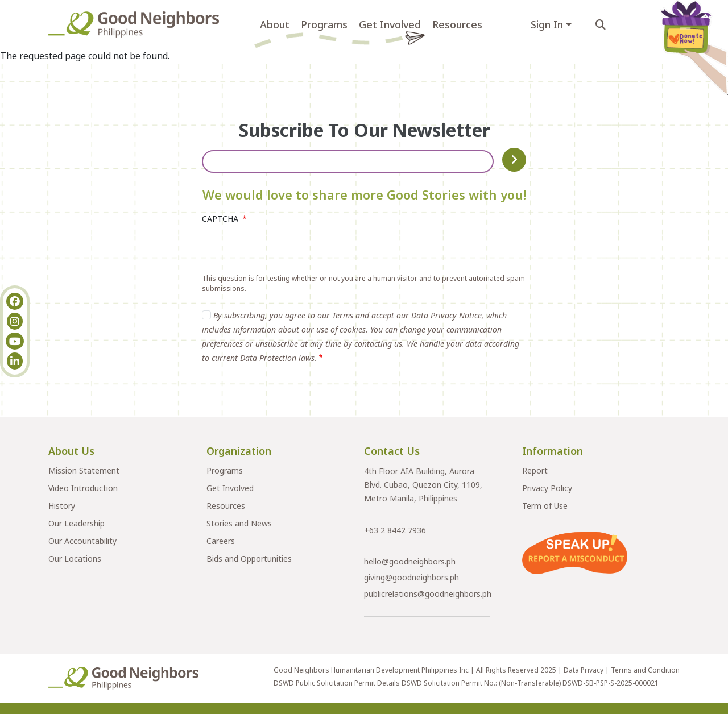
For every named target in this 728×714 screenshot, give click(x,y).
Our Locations (75, 559)
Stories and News (239, 523)
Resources (457, 24)
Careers (221, 541)
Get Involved (390, 24)
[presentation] (288, 251)
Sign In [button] (547, 24)
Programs (324, 24)
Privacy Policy (547, 488)
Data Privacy (584, 670)
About (275, 24)
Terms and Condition (645, 670)
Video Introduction (83, 488)
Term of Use (545, 506)
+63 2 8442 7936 (395, 530)
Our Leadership (76, 523)
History (62, 506)
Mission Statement (84, 470)
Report (535, 470)
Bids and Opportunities (249, 559)
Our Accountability (82, 541)
